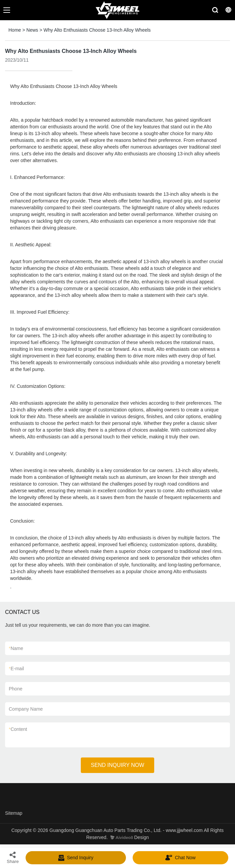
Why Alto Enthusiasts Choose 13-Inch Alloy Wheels (97, 30)
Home (15, 30)
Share (13, 857)
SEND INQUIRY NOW (118, 765)
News (32, 30)
